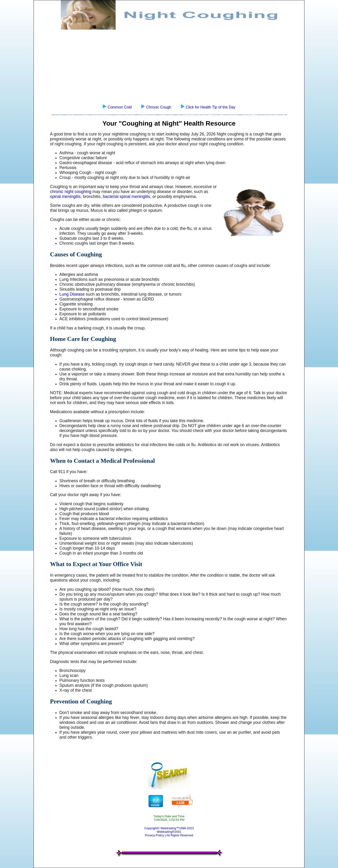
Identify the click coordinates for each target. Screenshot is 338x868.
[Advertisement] (169, 65)
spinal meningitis (65, 197)
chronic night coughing (71, 192)
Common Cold (120, 107)
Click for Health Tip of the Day (211, 107)
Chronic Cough (159, 107)
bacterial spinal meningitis (126, 197)
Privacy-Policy (154, 835)
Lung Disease (72, 294)
